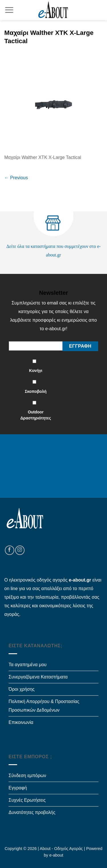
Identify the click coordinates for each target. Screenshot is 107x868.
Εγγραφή (18, 788)
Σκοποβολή (36, 391)
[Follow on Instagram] (20, 550)
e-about (56, 855)
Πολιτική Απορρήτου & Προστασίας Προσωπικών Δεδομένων (44, 706)
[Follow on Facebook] (10, 550)
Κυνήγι (36, 371)
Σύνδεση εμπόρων (27, 776)
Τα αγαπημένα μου (28, 665)
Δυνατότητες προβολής (32, 812)
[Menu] (9, 10)
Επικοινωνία (21, 722)
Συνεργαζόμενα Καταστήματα (38, 677)
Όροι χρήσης (22, 689)
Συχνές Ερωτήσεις (27, 800)
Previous (16, 178)
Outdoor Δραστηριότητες (36, 415)
